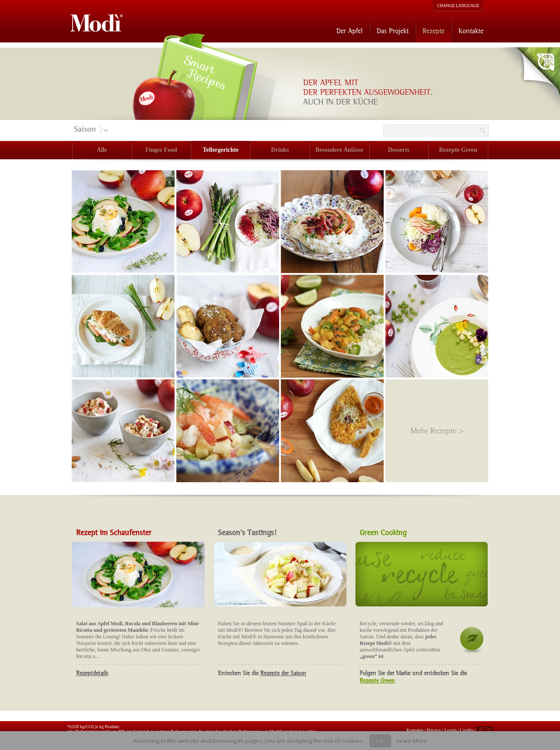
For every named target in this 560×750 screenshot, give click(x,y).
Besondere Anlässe (339, 150)
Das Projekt (393, 31)
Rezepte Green (458, 150)
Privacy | (435, 730)
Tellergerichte (220, 150)
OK (380, 741)
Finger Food (161, 150)
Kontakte (471, 31)
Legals (451, 730)
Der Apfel (350, 31)
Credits (467, 730)
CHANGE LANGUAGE (458, 5)
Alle (102, 150)
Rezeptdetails (92, 673)
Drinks (280, 150)
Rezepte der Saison (283, 673)
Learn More (412, 741)
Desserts (399, 150)
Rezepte (434, 31)
